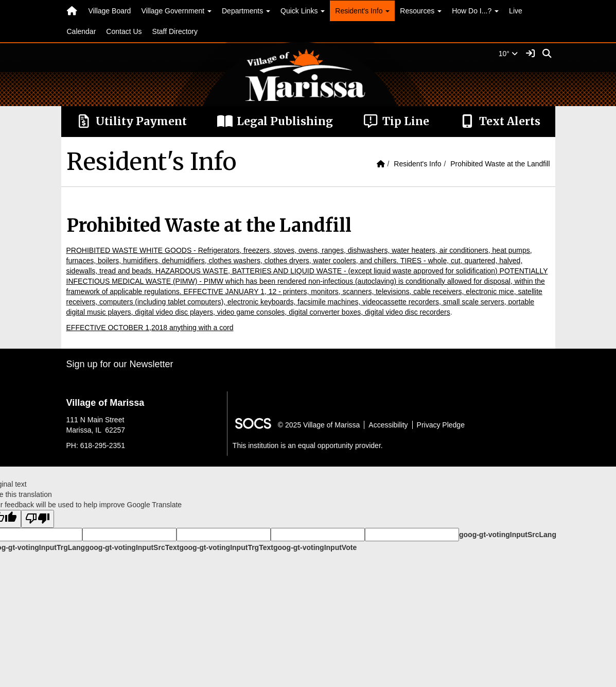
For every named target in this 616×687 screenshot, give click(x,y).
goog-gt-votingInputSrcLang (508, 535)
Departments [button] (246, 11)
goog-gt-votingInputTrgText (226, 547)
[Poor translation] (38, 519)
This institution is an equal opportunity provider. (308, 445)
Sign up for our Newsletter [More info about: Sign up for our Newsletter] (120, 364)
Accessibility (388, 425)
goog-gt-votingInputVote (315, 547)
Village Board (109, 11)
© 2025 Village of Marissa (319, 425)
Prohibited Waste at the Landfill (500, 164)
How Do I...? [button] (475, 11)
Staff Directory (175, 31)
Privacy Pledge (441, 425)
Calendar (82, 31)
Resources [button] (421, 11)
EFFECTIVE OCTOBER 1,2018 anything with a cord (150, 328)
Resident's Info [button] (362, 11)
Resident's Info (417, 164)
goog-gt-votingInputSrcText (132, 547)
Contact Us (124, 31)
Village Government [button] (176, 11)
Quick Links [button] (303, 11)
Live (516, 11)
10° (508, 54)
